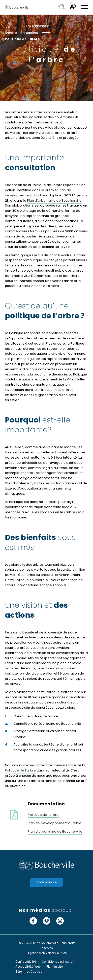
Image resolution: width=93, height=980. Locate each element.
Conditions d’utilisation (58, 962)
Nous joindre (47, 882)
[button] (85, 7)
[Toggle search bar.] (61, 7)
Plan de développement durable (38, 193)
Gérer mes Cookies (29, 972)
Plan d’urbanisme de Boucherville (54, 200)
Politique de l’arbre (20, 770)
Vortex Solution (56, 953)
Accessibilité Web (28, 967)
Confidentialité (26, 962)
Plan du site (55, 967)
